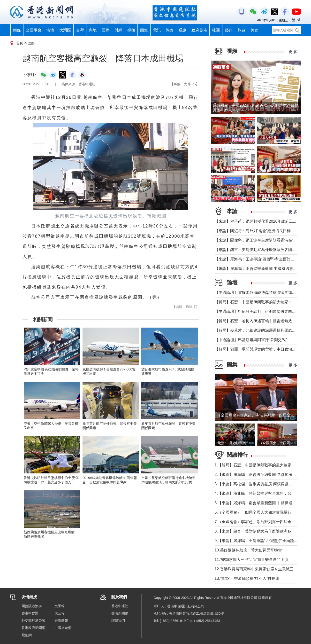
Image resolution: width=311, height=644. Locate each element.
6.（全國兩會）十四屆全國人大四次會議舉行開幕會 (259, 512)
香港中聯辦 (30, 613)
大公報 (60, 613)
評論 (170, 30)
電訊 (157, 30)
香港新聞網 (120, 613)
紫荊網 (27, 635)
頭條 (17, 30)
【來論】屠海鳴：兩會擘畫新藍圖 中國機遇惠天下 (258, 269)
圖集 (144, 30)
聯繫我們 (118, 620)
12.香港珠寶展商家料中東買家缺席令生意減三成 (256, 569)
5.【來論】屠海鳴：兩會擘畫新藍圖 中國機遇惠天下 (259, 503)
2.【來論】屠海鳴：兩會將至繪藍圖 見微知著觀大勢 (259, 475)
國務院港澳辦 (32, 606)
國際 (106, 30)
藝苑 (229, 30)
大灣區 (65, 30)
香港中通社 (120, 606)
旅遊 (242, 30)
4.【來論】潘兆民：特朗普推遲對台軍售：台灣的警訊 (261, 493)
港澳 (50, 30)
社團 (216, 30)
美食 (254, 30)
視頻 (131, 30)
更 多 (293, 52)
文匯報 (60, 606)
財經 (118, 30)
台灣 (80, 30)
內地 (93, 30)
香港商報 (61, 620)
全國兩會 (34, 30)
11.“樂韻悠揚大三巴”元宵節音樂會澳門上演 (252, 560)
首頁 (20, 43)
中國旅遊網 (63, 628)
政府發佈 (199, 30)
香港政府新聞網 (33, 628)
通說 (182, 30)
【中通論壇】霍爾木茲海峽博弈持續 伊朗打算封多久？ (262, 293)
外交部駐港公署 (33, 620)
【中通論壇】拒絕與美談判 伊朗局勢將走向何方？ (259, 311)
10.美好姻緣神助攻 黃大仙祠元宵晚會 (248, 550)
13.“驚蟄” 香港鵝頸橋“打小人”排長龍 (247, 578)
